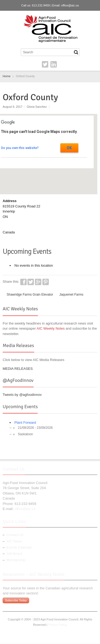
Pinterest (46, 282)
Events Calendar (19, 547)
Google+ (38, 282)
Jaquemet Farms (71, 295)
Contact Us (15, 535)
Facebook (23, 282)
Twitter (45, 64)
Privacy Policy (57, 625)
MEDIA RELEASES (18, 369)
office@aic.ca (70, 5)
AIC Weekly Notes (51, 328)
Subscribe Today (16, 600)
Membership (16, 560)
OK (69, 148)
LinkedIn (54, 64)
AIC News (14, 541)
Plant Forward (25, 422)
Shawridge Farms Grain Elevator (30, 295)
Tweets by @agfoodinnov (22, 395)
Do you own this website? (20, 148)
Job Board (14, 554)
